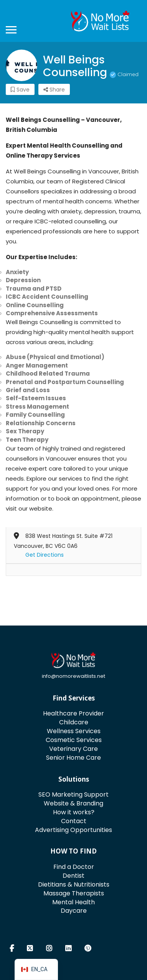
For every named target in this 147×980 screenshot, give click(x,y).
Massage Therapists (74, 893)
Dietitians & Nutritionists (74, 884)
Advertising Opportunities (73, 830)
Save (20, 90)
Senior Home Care (73, 758)
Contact (74, 821)
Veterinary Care (73, 749)
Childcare (74, 722)
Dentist (73, 876)
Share (54, 90)
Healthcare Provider (73, 713)
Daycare (74, 911)
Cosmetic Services (74, 740)
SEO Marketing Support (73, 794)
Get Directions (45, 555)
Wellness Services (74, 731)
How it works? (74, 812)
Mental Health (73, 902)
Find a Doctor (74, 867)
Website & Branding (73, 803)
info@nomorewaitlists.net (73, 676)
